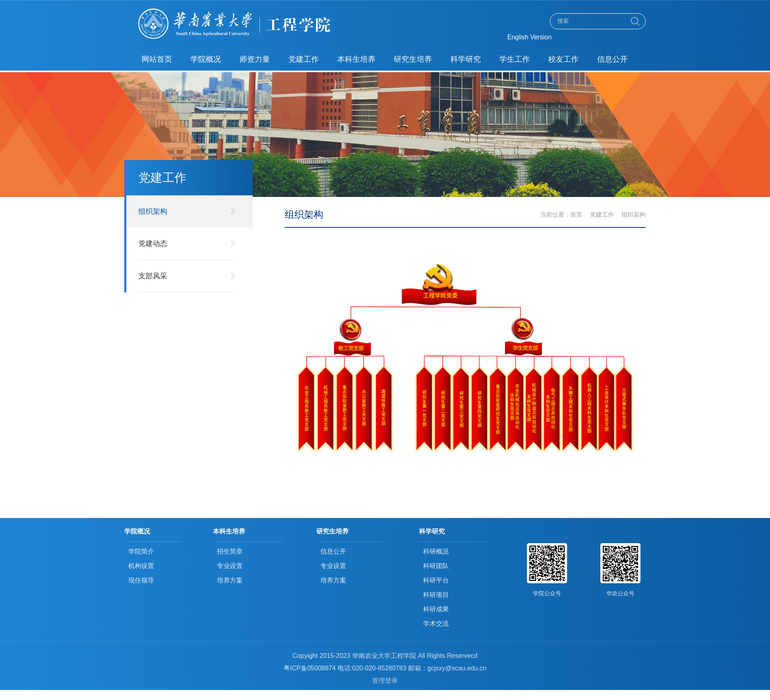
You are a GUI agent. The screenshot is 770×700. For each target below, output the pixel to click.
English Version (529, 37)
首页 (576, 214)
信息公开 (610, 59)
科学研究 (464, 59)
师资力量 (254, 59)
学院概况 (205, 59)
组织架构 (634, 214)
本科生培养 (356, 59)
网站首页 (157, 59)
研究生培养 (412, 59)
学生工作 (513, 59)
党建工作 (303, 59)
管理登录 (385, 681)
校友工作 (562, 59)
